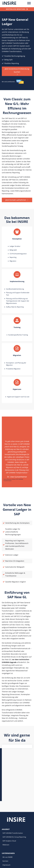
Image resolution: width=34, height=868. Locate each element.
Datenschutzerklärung (10, 833)
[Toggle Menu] (29, 3)
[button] (17, 71)
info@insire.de (7, 852)
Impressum (6, 829)
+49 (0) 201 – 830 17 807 (10, 855)
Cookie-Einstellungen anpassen (13, 841)
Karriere (5, 826)
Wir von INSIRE (8, 822)
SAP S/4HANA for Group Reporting (14, 802)
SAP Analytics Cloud (9, 805)
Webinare (6, 809)
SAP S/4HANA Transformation (13, 798)
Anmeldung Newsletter (10, 837)
